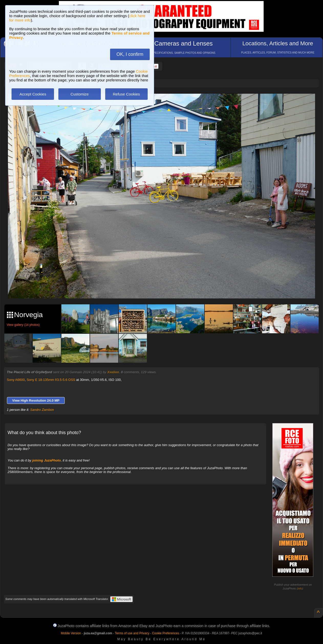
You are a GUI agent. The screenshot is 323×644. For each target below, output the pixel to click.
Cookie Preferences (165, 633)
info (300, 588)
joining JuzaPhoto (47, 460)
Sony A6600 (16, 380)
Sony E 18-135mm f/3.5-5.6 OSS (51, 380)
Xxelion (113, 372)
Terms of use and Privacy (132, 633)
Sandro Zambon (42, 410)
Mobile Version (71, 633)
